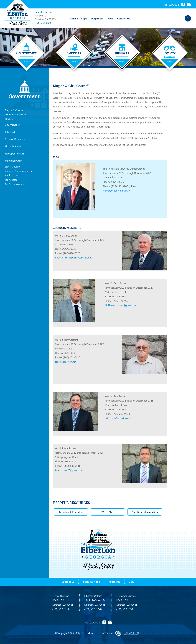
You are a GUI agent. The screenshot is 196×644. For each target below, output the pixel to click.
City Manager (12, 125)
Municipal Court (14, 161)
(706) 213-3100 (43, 23)
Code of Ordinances (16, 139)
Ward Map (108, 512)
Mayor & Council (14, 110)
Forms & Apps (79, 18)
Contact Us (124, 18)
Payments (97, 18)
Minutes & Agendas (16, 114)
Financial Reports (14, 146)
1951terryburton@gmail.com (121, 305)
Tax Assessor (12, 180)
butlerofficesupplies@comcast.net (73, 257)
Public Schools (13, 175)
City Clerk (10, 132)
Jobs (110, 18)
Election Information (145, 512)
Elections (10, 119)
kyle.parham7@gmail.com (69, 470)
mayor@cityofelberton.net (117, 190)
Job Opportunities (15, 153)
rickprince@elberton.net (118, 418)
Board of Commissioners (18, 171)
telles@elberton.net (66, 362)
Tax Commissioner (15, 184)
